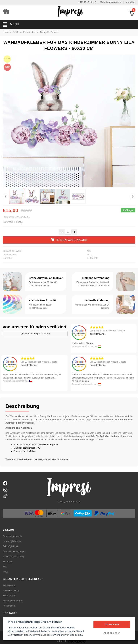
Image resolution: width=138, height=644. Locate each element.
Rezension (8, 562)
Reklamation (9, 606)
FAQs (5, 572)
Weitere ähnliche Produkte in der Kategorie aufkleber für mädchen (37, 459)
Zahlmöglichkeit (10, 546)
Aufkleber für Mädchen (24, 32)
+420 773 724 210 (87, 2)
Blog (5, 567)
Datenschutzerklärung (13, 557)
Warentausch (9, 596)
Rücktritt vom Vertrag (13, 601)
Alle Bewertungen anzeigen (35, 334)
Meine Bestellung (11, 591)
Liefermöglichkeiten (12, 541)
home (6, 32)
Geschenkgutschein (12, 536)
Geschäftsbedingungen (14, 551)
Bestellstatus (9, 586)
